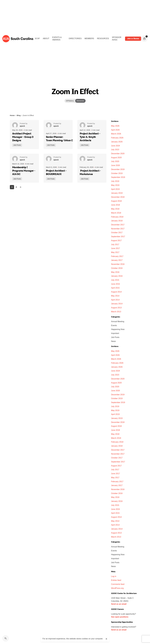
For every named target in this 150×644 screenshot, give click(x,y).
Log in (114, 576)
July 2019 (115, 181)
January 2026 (117, 142)
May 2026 (115, 126)
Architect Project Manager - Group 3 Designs (23, 137)
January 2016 (117, 276)
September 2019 (118, 177)
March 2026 (116, 134)
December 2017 (118, 225)
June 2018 (115, 205)
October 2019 (117, 173)
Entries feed (116, 580)
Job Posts (17, 145)
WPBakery (70, 101)
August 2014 (116, 292)
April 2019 (115, 189)
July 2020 (115, 161)
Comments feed (118, 584)
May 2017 (115, 252)
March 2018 (116, 213)
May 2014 (115, 296)
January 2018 (117, 221)
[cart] (144, 39)
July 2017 (115, 244)
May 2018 (115, 209)
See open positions (120, 617)
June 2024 (115, 146)
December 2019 (118, 169)
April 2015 (115, 288)
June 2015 (115, 284)
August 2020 (116, 157)
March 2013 (116, 312)
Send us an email (119, 604)
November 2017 (118, 229)
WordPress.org (117, 588)
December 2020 (118, 154)
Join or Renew (133, 39)
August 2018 (116, 201)
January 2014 (117, 304)
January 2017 (117, 260)
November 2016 (118, 264)
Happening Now (118, 329)
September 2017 (118, 236)
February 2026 (117, 138)
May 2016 (115, 272)
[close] (106, 639)
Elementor (80, 101)
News (113, 341)
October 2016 (117, 268)
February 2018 (117, 217)
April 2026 (115, 130)
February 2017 (117, 256)
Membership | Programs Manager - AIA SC (24, 171)
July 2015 (115, 280)
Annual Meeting (118, 321)
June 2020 (115, 165)
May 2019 (115, 185)
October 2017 (117, 232)
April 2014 (115, 300)
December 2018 (118, 197)
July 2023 (115, 150)
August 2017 (116, 240)
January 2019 (117, 193)
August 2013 (116, 308)
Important (115, 333)
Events (114, 325)
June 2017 (115, 248)
